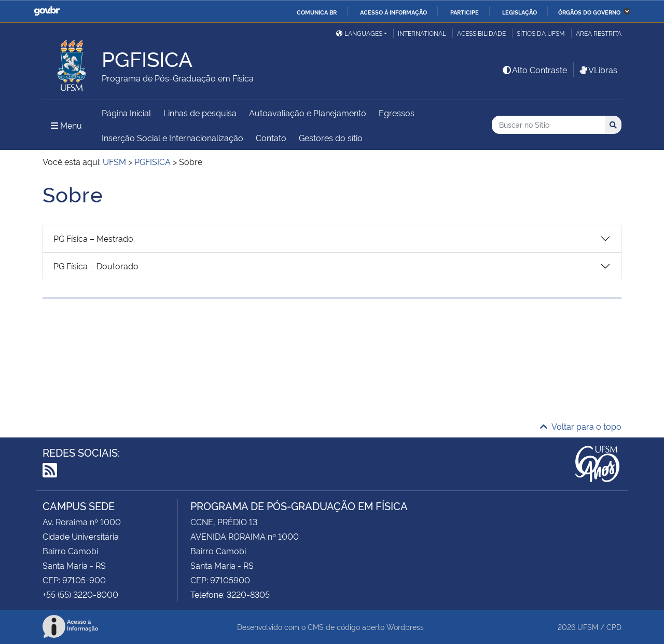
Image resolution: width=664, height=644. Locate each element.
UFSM (588, 627)
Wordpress (405, 627)
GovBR (47, 11)
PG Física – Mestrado (93, 238)
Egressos (397, 113)
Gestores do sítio (331, 138)
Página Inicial (126, 113)
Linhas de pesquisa (200, 113)
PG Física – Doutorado (96, 266)
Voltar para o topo (581, 426)
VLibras (598, 70)
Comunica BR (317, 12)
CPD (614, 627)
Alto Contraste (534, 70)
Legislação (520, 12)
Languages (359, 33)
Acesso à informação (393, 12)
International (422, 33)
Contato (271, 138)
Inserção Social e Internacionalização (172, 138)
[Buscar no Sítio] (548, 125)
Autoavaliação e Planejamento (308, 113)
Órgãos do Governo (589, 12)
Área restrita (599, 33)
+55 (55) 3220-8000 (80, 594)
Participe (465, 12)
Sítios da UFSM (541, 33)
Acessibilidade (481, 33)
